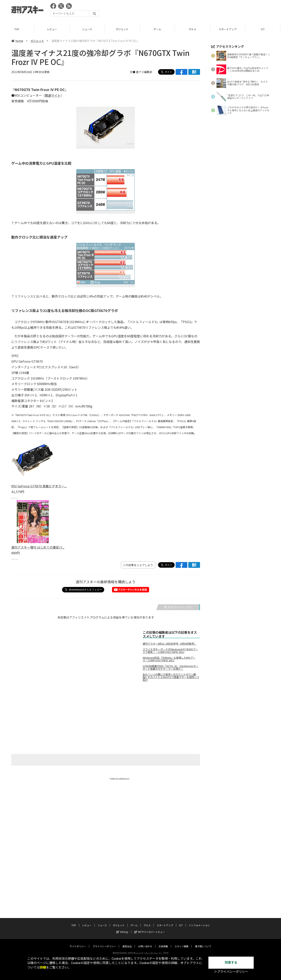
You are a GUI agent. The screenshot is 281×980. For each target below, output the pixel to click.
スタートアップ (228, 29)
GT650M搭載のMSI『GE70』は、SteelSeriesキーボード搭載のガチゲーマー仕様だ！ (171, 667)
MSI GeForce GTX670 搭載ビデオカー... (39, 486)
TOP (17, 29)
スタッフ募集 (181, 909)
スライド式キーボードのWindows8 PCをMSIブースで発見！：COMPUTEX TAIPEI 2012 (170, 651)
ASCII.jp (122, 894)
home (17, 41)
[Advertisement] (199, 11)
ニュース (88, 29)
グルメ (193, 29)
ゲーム (158, 29)
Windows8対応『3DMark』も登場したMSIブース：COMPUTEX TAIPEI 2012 (169, 659)
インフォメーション (199, 888)
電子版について (203, 909)
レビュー (53, 29)
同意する (231, 963)
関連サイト (53, 95)
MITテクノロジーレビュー (150, 894)
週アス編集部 (144, 72)
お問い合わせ (145, 909)
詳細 (43, 967)
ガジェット (123, 29)
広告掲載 (163, 909)
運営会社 (127, 909)
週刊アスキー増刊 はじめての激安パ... (38, 547)
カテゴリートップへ (178, 607)
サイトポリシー (78, 909)
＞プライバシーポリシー (231, 972)
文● (133, 72)
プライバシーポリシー (104, 909)
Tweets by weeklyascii (119, 779)
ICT (263, 29)
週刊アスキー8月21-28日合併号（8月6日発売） (169, 644)
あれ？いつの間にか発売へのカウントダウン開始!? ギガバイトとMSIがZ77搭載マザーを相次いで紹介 (171, 677)
